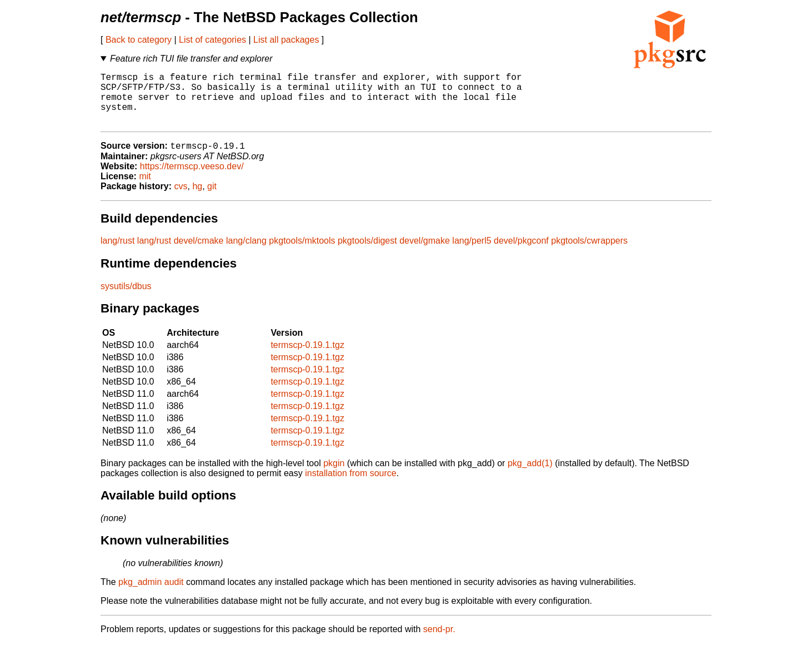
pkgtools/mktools (302, 253)
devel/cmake (199, 253)
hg (197, 199)
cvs (181, 199)
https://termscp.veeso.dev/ (192, 179)
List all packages (286, 40)
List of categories (212, 40)
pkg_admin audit (151, 595)
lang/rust (117, 253)
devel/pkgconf (521, 253)
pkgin (334, 476)
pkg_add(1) (530, 476)
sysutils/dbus (126, 299)
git (212, 199)
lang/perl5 (472, 253)
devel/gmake (425, 253)
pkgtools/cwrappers (589, 253)
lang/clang (246, 253)
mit (145, 189)
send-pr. (439, 642)
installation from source (351, 486)
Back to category (139, 40)
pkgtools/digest (367, 253)
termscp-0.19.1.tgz (307, 358)
